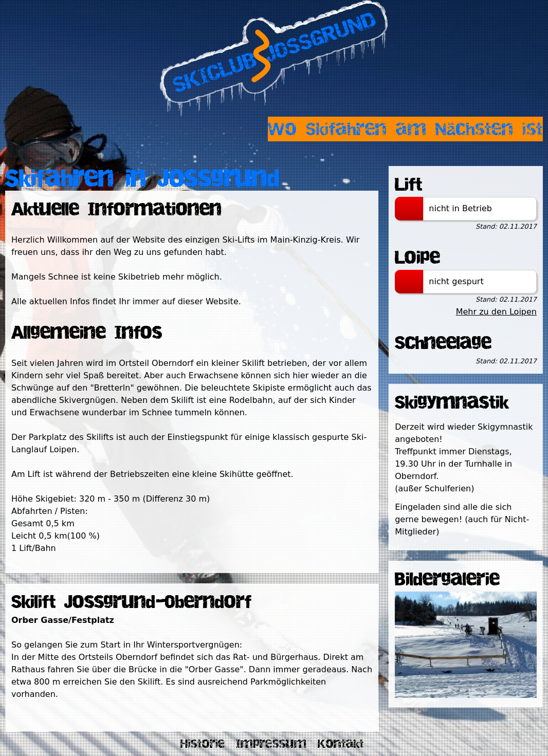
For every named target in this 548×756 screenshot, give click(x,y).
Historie (203, 744)
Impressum (271, 744)
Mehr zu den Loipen (496, 312)
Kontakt (341, 744)
